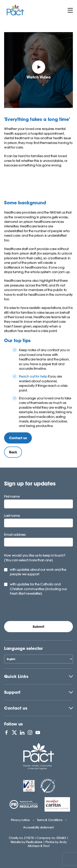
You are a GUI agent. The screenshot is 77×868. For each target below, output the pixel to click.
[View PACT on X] (14, 732)
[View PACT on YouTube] (38, 732)
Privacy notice (20, 820)
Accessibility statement (38, 827)
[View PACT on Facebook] (6, 732)
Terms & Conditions (50, 820)
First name (12, 496)
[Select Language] (38, 659)
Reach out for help (33, 376)
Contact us (16, 708)
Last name (12, 516)
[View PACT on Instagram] (30, 732)
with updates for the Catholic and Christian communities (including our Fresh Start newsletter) (38, 589)
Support (12, 692)
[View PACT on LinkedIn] (22, 732)
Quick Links (16, 676)
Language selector (23, 648)
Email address (15, 535)
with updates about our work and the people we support (38, 572)
